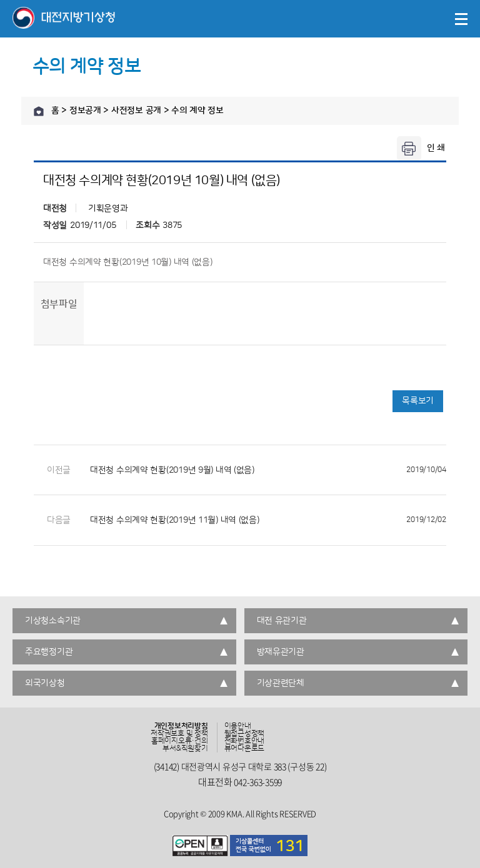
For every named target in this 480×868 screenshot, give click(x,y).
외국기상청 (45, 683)
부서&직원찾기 (185, 749)
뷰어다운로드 (245, 749)
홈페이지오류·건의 (180, 741)
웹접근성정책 (245, 734)
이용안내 (238, 726)
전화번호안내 (245, 741)
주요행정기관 (49, 652)
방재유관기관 (281, 652)
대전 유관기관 (282, 621)
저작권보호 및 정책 (179, 734)
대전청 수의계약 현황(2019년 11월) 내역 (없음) (268, 520)
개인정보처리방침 (181, 726)
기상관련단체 (281, 683)
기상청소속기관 (53, 621)
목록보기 (418, 401)
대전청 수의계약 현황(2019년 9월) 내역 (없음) (268, 470)
